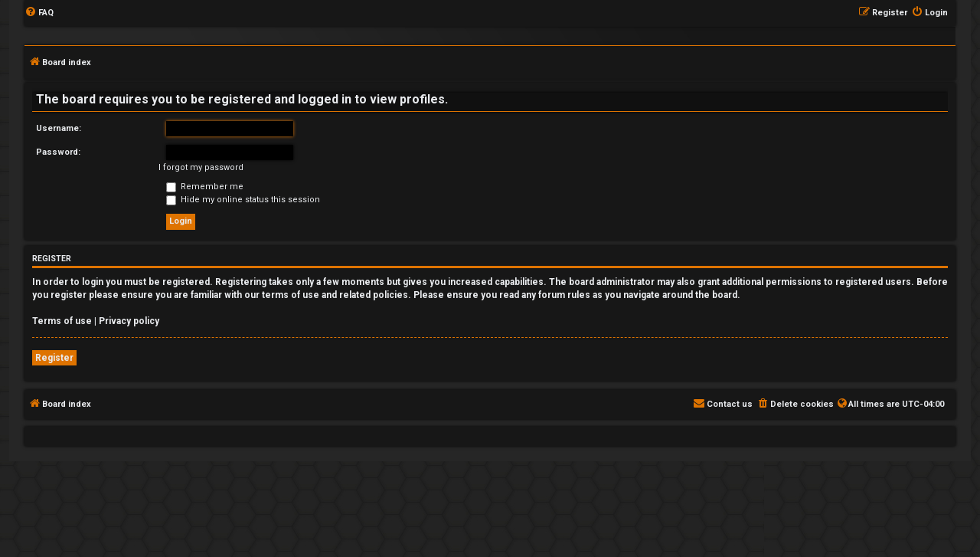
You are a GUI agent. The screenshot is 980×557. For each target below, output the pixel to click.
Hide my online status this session (243, 200)
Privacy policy (129, 321)
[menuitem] (39, 13)
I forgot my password (201, 167)
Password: (58, 152)
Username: (59, 128)
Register (54, 358)
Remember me (205, 187)
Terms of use (62, 321)
